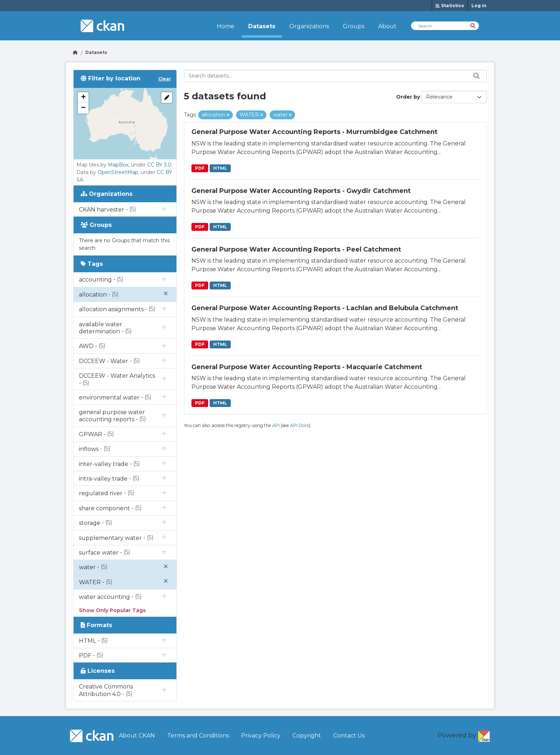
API (276, 425)
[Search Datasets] (445, 26)
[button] (83, 98)
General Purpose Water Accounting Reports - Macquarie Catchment (307, 367)
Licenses (98, 671)
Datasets (262, 26)
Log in (479, 6)
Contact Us (349, 736)
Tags (92, 264)
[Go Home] (75, 52)
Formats (96, 625)
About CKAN (137, 736)
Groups (354, 26)
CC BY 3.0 (159, 165)
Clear (165, 79)
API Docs (299, 425)
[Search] (473, 25)
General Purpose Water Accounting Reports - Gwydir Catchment (301, 191)
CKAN (484, 735)
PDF (200, 168)
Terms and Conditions (198, 736)
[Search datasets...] (336, 76)
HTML (220, 168)
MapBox (118, 165)
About (387, 26)
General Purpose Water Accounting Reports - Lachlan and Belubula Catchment (325, 308)
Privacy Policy (261, 736)
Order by (408, 97)
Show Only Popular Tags (112, 610)
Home (226, 26)
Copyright (307, 736)
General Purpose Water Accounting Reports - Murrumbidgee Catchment (314, 132)
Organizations (309, 26)
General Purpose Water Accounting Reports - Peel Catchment (296, 249)
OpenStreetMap (118, 172)
